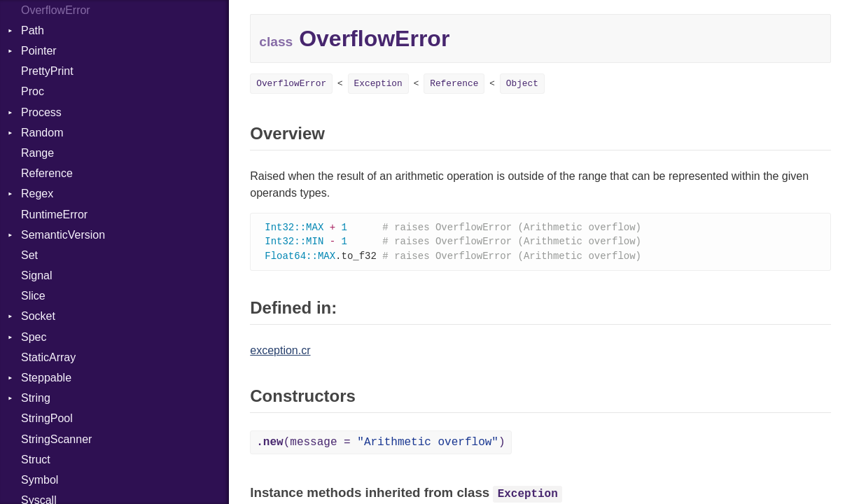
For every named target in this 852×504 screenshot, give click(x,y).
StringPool (47, 418)
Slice (33, 296)
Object (522, 84)
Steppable (46, 378)
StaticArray (48, 357)
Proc (33, 91)
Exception (378, 84)
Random (42, 133)
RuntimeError (54, 215)
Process (41, 112)
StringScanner (56, 439)
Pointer (39, 51)
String (36, 398)
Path (33, 30)
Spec (34, 337)
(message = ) (380, 444)
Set (29, 255)
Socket (38, 316)
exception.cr (280, 352)
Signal (36, 275)
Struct (36, 460)
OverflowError (291, 84)
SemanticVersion (63, 235)
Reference (47, 173)
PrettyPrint (47, 71)
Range (37, 153)
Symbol (40, 480)
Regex (37, 194)
